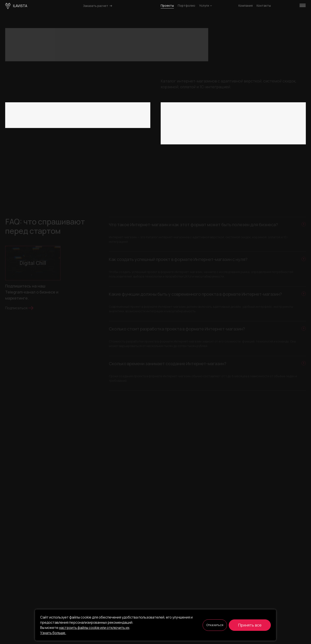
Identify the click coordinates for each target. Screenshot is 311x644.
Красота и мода (243, 107)
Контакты (264, 6)
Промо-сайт (63, 125)
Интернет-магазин (62, 116)
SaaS (60, 107)
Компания (246, 6)
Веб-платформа (84, 107)
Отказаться (215, 625)
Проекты (167, 6)
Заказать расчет (98, 6)
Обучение (271, 107)
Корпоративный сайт (24, 116)
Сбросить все (108, 125)
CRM (85, 125)
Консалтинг (173, 116)
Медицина (273, 125)
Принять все (250, 625)
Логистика (205, 125)
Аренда (201, 133)
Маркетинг (230, 125)
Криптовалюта (201, 116)
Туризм (272, 133)
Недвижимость (175, 133)
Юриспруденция (176, 125)
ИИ (255, 133)
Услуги (205, 6)
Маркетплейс (95, 116)
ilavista (16, 6)
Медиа (251, 125)
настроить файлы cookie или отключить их (94, 628)
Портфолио (186, 6)
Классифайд (114, 107)
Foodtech (292, 116)
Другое (295, 125)
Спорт (239, 133)
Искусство (215, 107)
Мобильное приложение (27, 125)
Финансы (269, 116)
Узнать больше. (53, 633)
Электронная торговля (237, 116)
